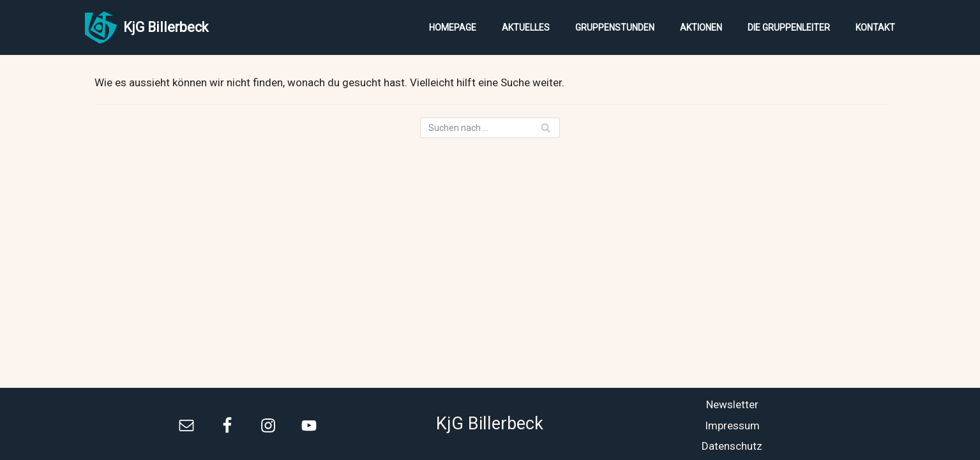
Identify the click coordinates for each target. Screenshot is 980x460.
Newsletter (732, 404)
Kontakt (875, 27)
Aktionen (701, 27)
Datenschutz (732, 446)
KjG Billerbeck (490, 424)
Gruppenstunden (615, 27)
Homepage (453, 27)
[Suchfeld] (490, 128)
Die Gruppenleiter (789, 27)
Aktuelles (526, 27)
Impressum (732, 425)
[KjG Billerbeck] (147, 27)
